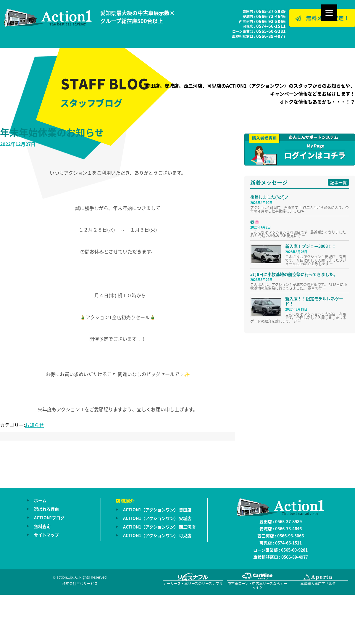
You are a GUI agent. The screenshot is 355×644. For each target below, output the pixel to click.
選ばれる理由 (46, 509)
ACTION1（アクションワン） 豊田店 (157, 510)
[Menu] (329, 13)
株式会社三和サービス (80, 584)
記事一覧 (338, 182)
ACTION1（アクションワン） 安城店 (157, 518)
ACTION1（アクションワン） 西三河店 (159, 527)
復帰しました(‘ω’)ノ (270, 197)
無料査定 (42, 526)
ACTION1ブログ (49, 518)
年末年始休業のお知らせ (52, 132)
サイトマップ (46, 535)
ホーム (40, 500)
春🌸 (255, 221)
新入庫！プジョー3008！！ (311, 246)
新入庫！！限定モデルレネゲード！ (314, 301)
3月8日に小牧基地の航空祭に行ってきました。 (294, 274)
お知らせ (34, 425)
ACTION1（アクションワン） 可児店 (157, 535)
